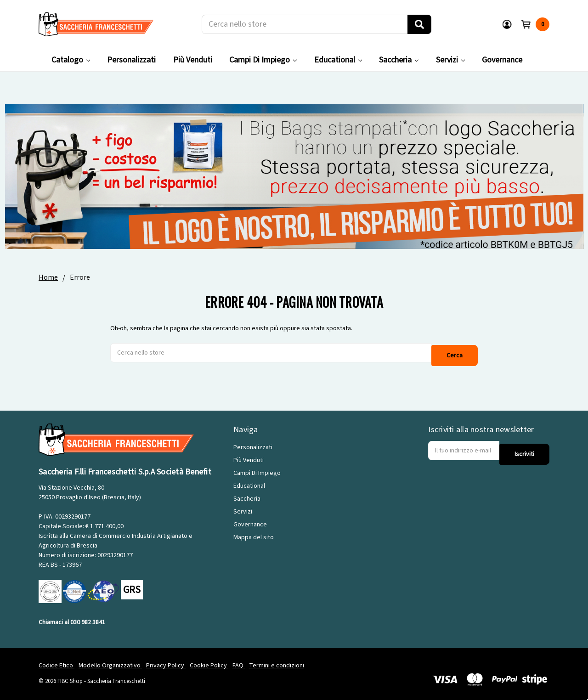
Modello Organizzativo (110, 660)
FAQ (239, 660)
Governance (502, 60)
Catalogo (71, 60)
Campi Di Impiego (263, 60)
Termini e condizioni (277, 660)
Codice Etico (57, 660)
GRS (132, 585)
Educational (338, 60)
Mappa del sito (254, 533)
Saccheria (399, 60)
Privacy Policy (166, 660)
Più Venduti (193, 60)
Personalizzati (131, 60)
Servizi (450, 60)
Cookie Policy (209, 660)
